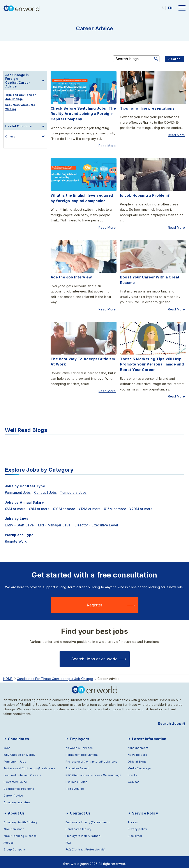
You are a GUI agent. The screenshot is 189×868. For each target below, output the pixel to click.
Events (132, 772)
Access (9, 839)
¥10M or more (70, 504)
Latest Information (149, 735)
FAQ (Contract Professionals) (86, 846)
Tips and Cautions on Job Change (21, 97)
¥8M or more (43, 504)
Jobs (7, 744)
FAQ (68, 839)
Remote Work (17, 537)
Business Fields (76, 778)
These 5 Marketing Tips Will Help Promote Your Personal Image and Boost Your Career (151, 361)
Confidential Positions (19, 785)
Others (10, 136)
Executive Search (77, 765)
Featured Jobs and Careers (22, 772)
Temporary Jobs (80, 488)
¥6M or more (16, 504)
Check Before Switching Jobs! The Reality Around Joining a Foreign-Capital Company (83, 114)
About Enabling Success (20, 832)
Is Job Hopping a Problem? (144, 194)
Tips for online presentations (147, 108)
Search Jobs (169, 720)
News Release (138, 751)
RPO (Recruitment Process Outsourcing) (93, 772)
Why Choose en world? (19, 751)
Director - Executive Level (103, 521)
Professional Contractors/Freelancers (29, 765)
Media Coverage (139, 765)
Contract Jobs (50, 488)
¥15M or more (126, 504)
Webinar (133, 778)
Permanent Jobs (19, 488)
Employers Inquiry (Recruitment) (87, 819)
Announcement (138, 744)
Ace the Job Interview (71, 275)
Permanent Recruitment (82, 751)
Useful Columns (19, 126)
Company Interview (17, 799)
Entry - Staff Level (21, 521)
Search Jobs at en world (94, 656)
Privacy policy (137, 826)
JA (162, 8)
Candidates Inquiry (78, 826)
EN (170, 8)
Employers (79, 735)
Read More (108, 145)
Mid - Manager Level (58, 521)
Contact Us (80, 810)
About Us (16, 810)
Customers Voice (15, 778)
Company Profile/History (20, 819)
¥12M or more (98, 504)
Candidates (19, 735)
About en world (14, 826)
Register (95, 602)
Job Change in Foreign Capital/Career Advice (18, 81)
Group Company (15, 846)
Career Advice (13, 792)
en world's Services (79, 744)
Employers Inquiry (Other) (83, 832)
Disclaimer (135, 832)
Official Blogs (137, 758)
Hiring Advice (75, 785)
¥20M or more (154, 504)
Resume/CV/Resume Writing (20, 107)
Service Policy (145, 810)
